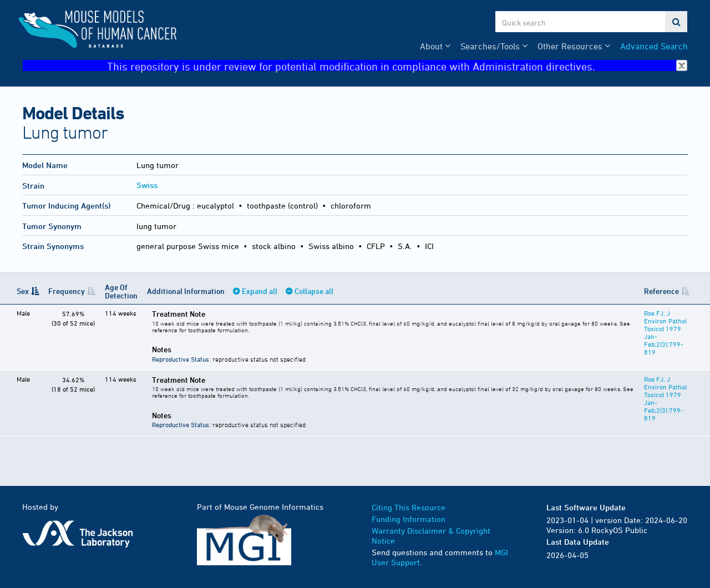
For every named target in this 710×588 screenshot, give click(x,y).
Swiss (147, 185)
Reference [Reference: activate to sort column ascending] (661, 291)
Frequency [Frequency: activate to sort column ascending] (67, 291)
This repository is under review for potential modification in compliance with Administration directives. (397, 66)
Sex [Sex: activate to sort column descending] (23, 291)
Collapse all (314, 291)
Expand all (260, 291)
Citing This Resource (409, 507)
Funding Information (409, 519)
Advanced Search (654, 46)
